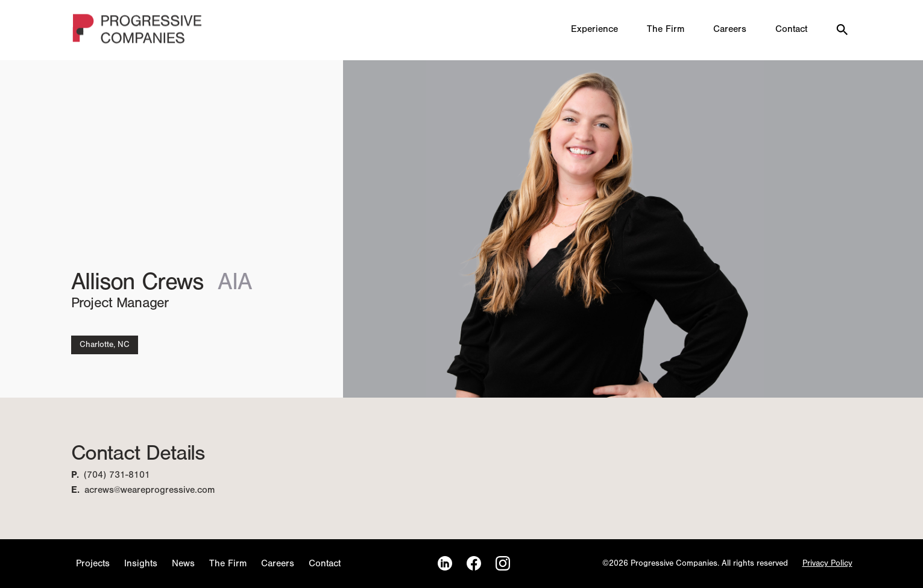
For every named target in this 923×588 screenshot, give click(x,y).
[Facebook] (474, 564)
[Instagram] (503, 564)
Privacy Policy (827, 564)
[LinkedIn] (445, 564)
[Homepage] (138, 30)
